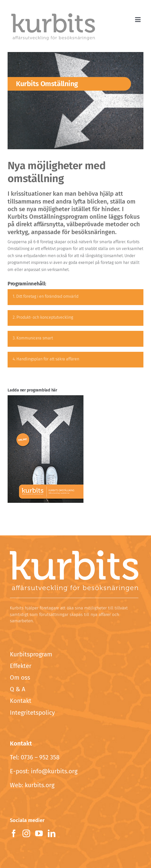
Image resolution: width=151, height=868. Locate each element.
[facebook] (14, 833)
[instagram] (26, 833)
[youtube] (39, 833)
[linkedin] (52, 833)
